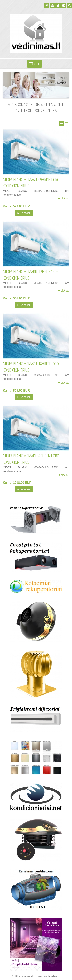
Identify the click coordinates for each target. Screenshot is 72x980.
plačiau (64, 199)
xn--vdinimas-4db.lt (27, 976)
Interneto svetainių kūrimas (49, 976)
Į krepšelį (24, 213)
